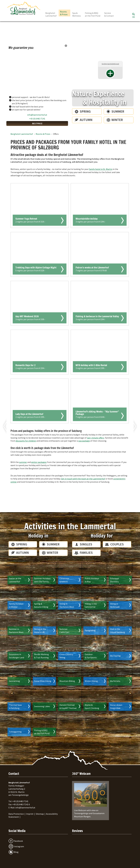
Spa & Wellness (77, 14)
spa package (84, 441)
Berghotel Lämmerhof (51, 14)
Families (86, 553)
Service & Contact (109, 14)
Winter (117, 120)
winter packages (39, 462)
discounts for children (26, 441)
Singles (86, 544)
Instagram (19, 846)
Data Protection (16, 814)
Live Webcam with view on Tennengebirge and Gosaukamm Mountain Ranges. (91, 800)
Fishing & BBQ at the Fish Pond (93, 14)
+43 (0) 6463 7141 (37, 119)
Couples (117, 544)
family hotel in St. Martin (101, 169)
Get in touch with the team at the (83, 479)
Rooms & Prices (64, 13)
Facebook (18, 841)
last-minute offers (95, 438)
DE (134, 17)
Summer (118, 111)
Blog (16, 852)
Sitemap (40, 814)
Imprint (30, 814)
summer (23, 462)
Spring (85, 111)
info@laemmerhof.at (37, 115)
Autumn (86, 120)
